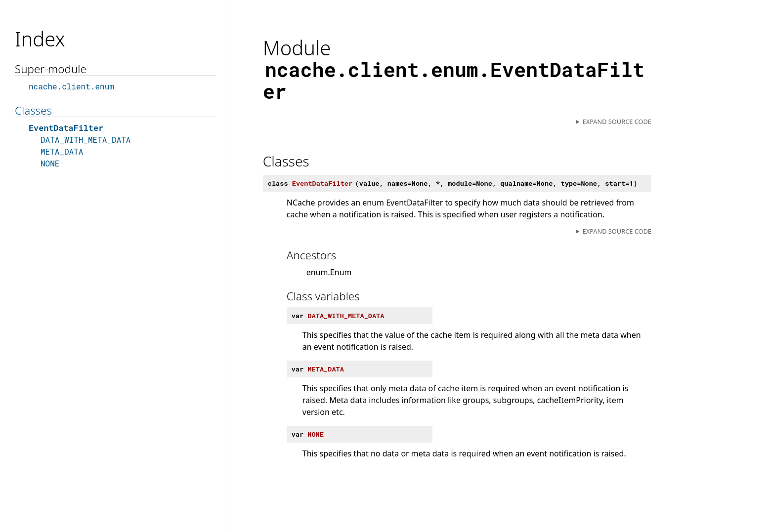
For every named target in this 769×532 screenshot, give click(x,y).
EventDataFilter (66, 128)
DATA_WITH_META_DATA (85, 140)
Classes (33, 110)
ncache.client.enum (71, 86)
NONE (50, 163)
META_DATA (62, 151)
